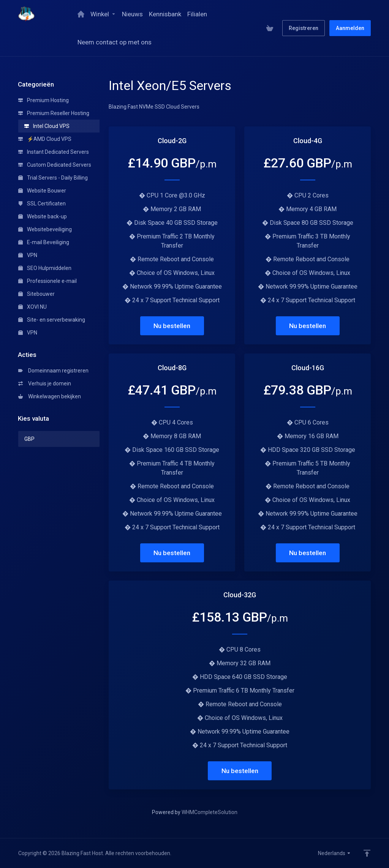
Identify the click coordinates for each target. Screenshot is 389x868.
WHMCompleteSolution (210, 812)
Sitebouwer (36, 294)
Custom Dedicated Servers (55, 165)
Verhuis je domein (45, 383)
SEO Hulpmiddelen (45, 268)
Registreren (304, 28)
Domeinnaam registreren (53, 371)
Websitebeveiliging (45, 229)
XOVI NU (32, 307)
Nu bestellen (172, 326)
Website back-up (43, 216)
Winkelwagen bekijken (50, 396)
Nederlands (334, 853)
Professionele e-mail (47, 281)
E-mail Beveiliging (44, 242)
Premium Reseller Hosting (54, 113)
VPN (28, 255)
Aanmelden (350, 28)
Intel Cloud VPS (47, 126)
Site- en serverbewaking (52, 320)
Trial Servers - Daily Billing (53, 178)
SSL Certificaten (42, 204)
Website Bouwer (42, 191)
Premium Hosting (43, 100)
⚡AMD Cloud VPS (45, 139)
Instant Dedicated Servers (54, 152)
